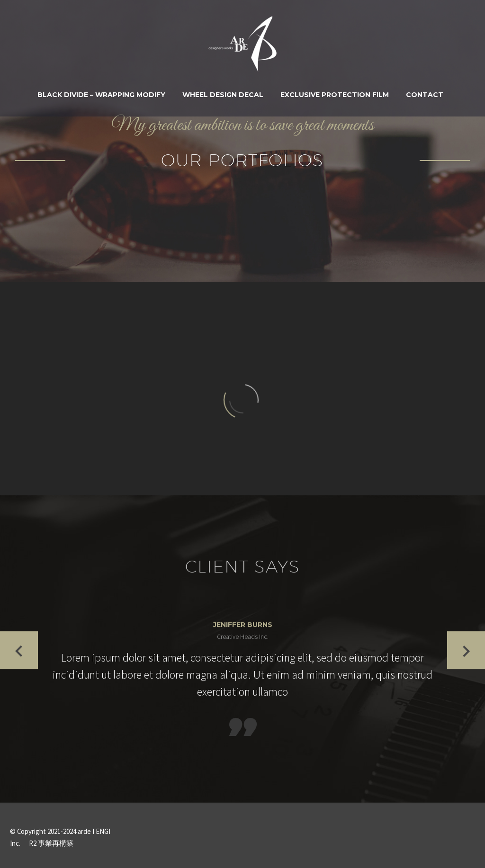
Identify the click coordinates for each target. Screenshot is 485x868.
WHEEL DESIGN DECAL (223, 95)
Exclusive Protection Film (335, 95)
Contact (425, 95)
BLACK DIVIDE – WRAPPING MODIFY (101, 95)
